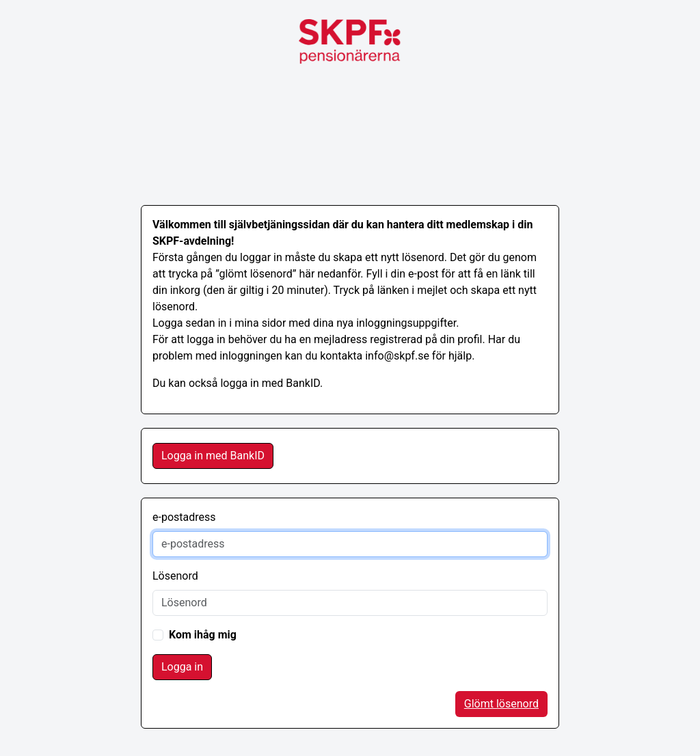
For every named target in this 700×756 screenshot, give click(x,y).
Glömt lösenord (501, 704)
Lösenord (175, 576)
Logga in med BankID (213, 456)
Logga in (182, 667)
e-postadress (184, 517)
